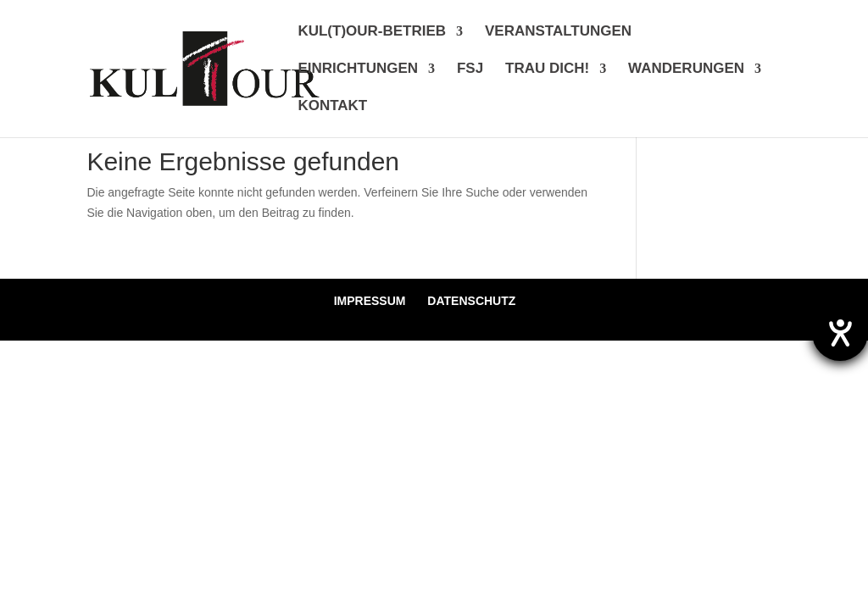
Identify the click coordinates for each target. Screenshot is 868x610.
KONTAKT (332, 107)
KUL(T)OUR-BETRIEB (372, 32)
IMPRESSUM (370, 301)
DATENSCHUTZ (471, 301)
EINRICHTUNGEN (358, 69)
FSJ (470, 69)
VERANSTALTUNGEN (558, 32)
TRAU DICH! (547, 69)
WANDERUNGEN (686, 69)
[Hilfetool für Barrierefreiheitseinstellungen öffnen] (840, 333)
